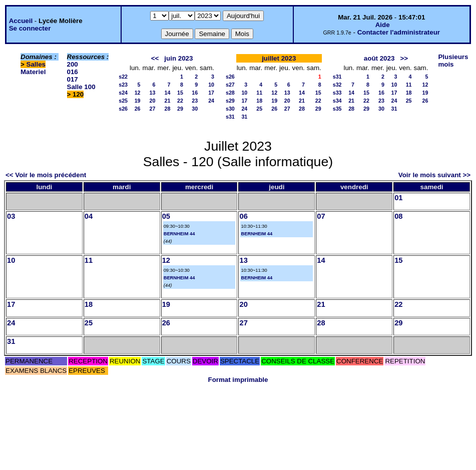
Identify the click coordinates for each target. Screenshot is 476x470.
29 (180, 109)
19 (138, 101)
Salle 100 (81, 87)
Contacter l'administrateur (399, 32)
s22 (123, 77)
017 (73, 79)
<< (155, 58)
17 (211, 93)
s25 (123, 101)
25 (259, 109)
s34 (337, 101)
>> (404, 58)
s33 (337, 93)
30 (195, 109)
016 (73, 72)
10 (211, 85)
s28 (230, 93)
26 (138, 109)
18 (259, 101)
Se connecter (30, 28)
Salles (36, 64)
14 (168, 93)
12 (138, 93)
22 (180, 101)
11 (259, 93)
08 (398, 216)
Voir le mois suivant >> (434, 175)
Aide (383, 25)
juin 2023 (178, 58)
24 (211, 101)
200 (73, 64)
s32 (337, 85)
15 (180, 93)
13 (153, 93)
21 (168, 101)
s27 (230, 85)
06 (243, 216)
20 (153, 101)
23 (195, 101)
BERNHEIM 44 (179, 234)
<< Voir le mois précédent (46, 175)
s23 (123, 85)
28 (168, 109)
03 (11, 216)
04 (89, 216)
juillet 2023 (279, 58)
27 (153, 109)
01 (398, 198)
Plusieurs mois (453, 61)
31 (244, 117)
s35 (337, 109)
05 (166, 216)
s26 (123, 109)
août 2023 (379, 58)
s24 (123, 93)
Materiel (33, 72)
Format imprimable (238, 380)
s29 (230, 101)
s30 (230, 109)
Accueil (21, 21)
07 (321, 216)
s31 (230, 117)
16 (195, 93)
